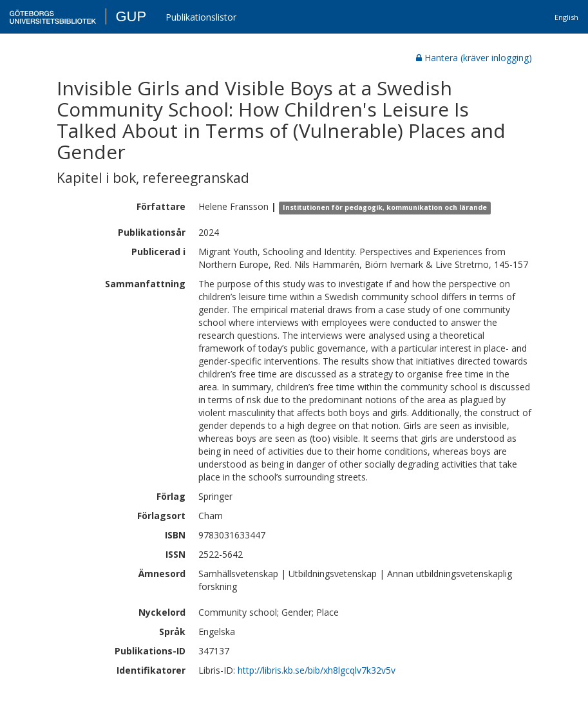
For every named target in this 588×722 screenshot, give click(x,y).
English (566, 17)
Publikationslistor (201, 17)
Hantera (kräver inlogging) (474, 58)
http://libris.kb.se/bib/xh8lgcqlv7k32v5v (317, 670)
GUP (131, 16)
